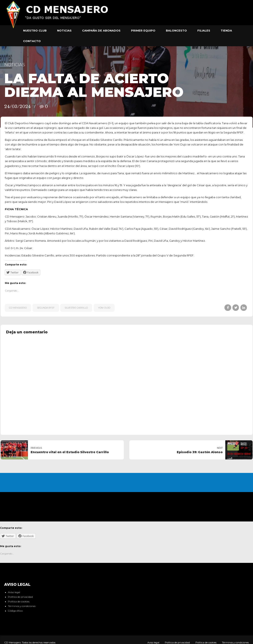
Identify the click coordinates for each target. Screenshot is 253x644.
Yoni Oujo (104, 308)
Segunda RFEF (46, 308)
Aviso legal (14, 592)
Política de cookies (19, 602)
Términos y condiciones (22, 606)
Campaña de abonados (101, 30)
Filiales (204, 30)
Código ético (15, 611)
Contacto (32, 41)
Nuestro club (35, 30)
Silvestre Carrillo (76, 308)
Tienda (226, 30)
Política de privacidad (20, 597)
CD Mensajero (18, 308)
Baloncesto (176, 30)
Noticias (64, 30)
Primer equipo (143, 30)
